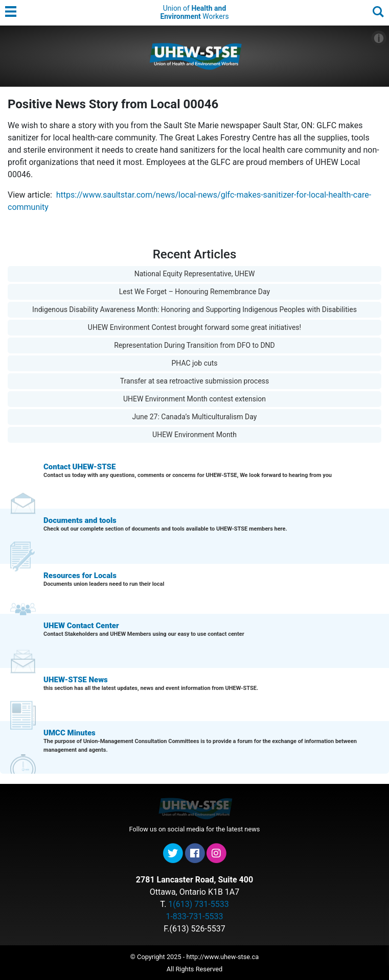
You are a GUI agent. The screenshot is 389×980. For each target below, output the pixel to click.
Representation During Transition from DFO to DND (194, 345)
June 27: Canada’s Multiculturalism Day (195, 417)
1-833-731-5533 (194, 916)
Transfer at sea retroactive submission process (195, 381)
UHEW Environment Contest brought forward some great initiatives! (194, 327)
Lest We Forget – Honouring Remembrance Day (194, 292)
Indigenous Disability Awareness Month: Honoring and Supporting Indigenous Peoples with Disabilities (194, 309)
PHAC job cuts (194, 363)
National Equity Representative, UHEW (195, 274)
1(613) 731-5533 (198, 904)
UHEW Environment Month (194, 435)
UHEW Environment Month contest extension (194, 399)
